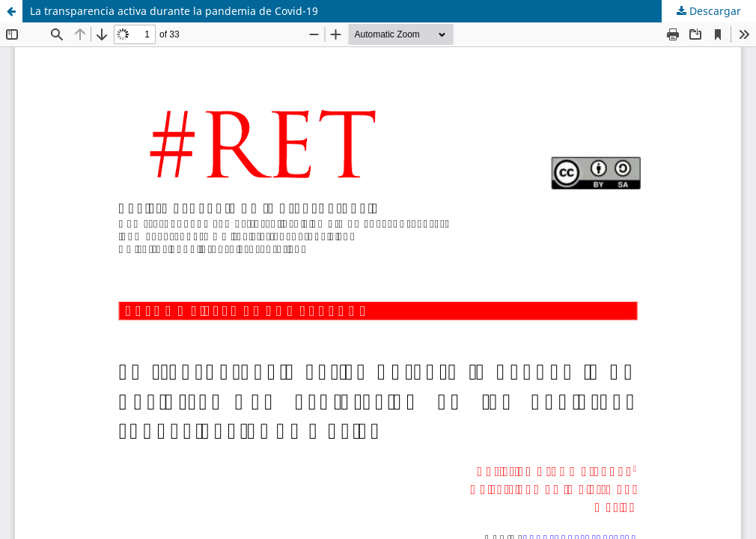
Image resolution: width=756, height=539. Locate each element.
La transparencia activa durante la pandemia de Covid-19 (174, 11)
